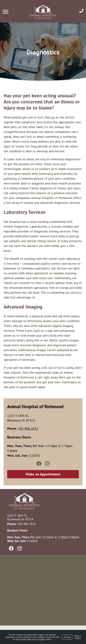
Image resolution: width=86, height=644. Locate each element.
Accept (67, 637)
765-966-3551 (27, 524)
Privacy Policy (78, 637)
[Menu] (6, 12)
